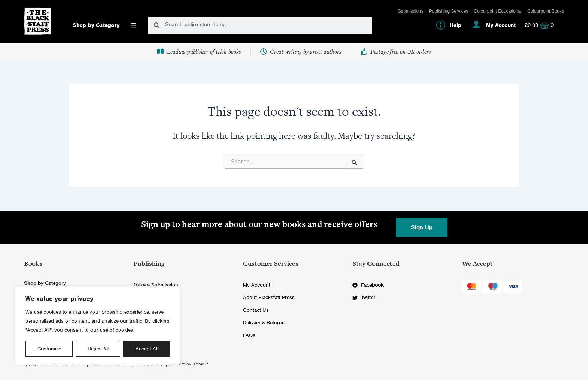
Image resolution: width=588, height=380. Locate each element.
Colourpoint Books (546, 11)
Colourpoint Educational (498, 11)
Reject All (98, 349)
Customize (49, 349)
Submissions (411, 11)
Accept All (147, 349)
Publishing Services (449, 11)
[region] (97, 326)
